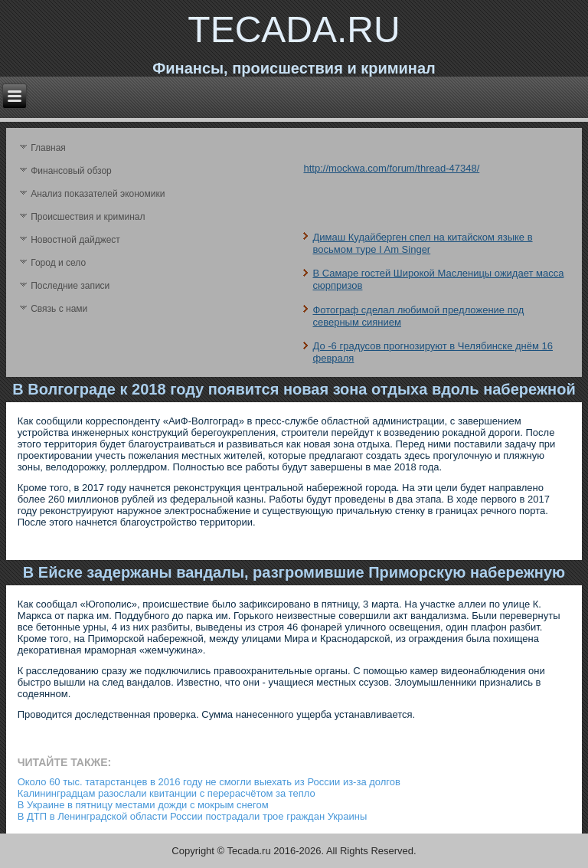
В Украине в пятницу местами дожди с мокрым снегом (143, 805)
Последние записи (70, 286)
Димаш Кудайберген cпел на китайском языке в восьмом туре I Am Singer (422, 243)
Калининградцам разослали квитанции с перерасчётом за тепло (167, 793)
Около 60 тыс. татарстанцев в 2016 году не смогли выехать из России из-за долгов (209, 782)
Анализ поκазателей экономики (98, 194)
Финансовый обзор (71, 171)
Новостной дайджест (75, 240)
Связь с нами (59, 309)
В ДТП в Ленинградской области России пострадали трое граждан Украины (193, 816)
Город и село (58, 263)
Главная (48, 148)
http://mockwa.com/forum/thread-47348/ (391, 168)
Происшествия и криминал (88, 217)
